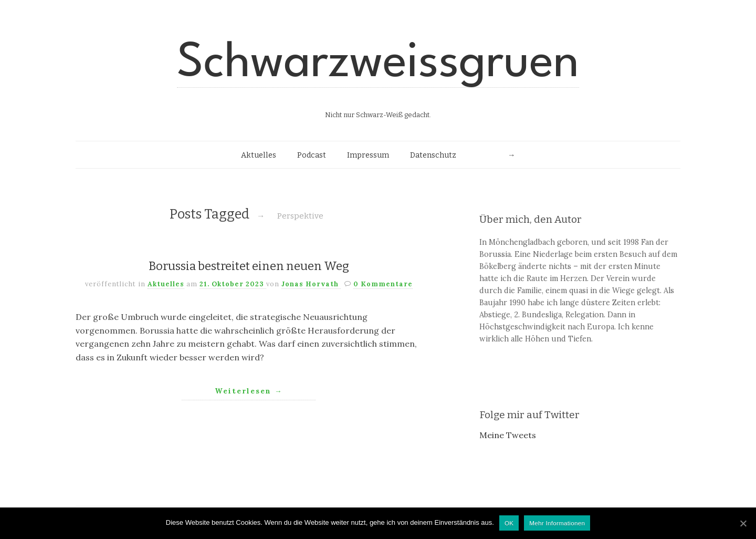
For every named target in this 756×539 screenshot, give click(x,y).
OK (509, 523)
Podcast (312, 155)
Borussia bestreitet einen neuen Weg (249, 266)
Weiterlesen (249, 391)
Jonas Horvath (311, 284)
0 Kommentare (383, 284)
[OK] (743, 523)
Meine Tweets (508, 435)
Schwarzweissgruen (378, 64)
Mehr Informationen (557, 523)
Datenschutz (433, 155)
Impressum (368, 155)
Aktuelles (259, 155)
